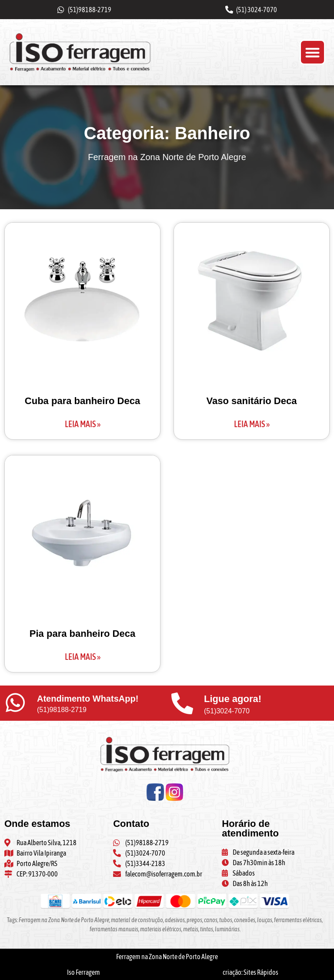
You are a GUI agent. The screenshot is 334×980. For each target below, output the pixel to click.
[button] (312, 52)
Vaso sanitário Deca (252, 401)
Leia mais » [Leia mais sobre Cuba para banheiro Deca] (83, 424)
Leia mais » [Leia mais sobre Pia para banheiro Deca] (83, 657)
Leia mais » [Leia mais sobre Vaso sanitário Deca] (252, 424)
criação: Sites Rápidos (250, 972)
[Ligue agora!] (182, 703)
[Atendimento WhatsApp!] (15, 702)
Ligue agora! (233, 699)
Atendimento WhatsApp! (88, 699)
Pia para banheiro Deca (82, 634)
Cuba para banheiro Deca (82, 401)
